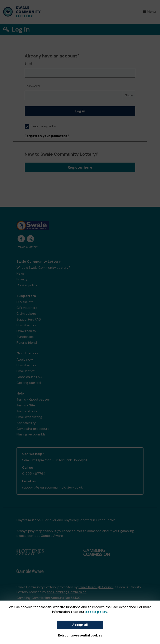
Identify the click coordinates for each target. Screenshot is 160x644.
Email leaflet (26, 371)
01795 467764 (34, 474)
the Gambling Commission (67, 592)
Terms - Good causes (33, 399)
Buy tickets (25, 302)
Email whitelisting (29, 417)
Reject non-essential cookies (80, 635)
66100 (76, 598)
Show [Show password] (129, 95)
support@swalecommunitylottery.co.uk (52, 487)
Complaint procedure (33, 429)
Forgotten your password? (47, 136)
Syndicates (25, 337)
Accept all (80, 625)
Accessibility (26, 423)
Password (32, 86)
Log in (80, 111)
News (21, 273)
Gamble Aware (52, 536)
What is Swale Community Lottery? (43, 268)
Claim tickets (26, 314)
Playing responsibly (31, 434)
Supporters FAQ (29, 319)
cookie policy (96, 612)
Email (29, 63)
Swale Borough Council (96, 587)
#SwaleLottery (28, 247)
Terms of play (27, 411)
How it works (26, 325)
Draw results (26, 331)
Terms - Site (26, 405)
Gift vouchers (27, 308)
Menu (149, 12)
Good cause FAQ (29, 377)
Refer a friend (27, 343)
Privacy (22, 279)
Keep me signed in (40, 126)
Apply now (25, 360)
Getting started (29, 383)
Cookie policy (27, 285)
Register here (80, 167)
